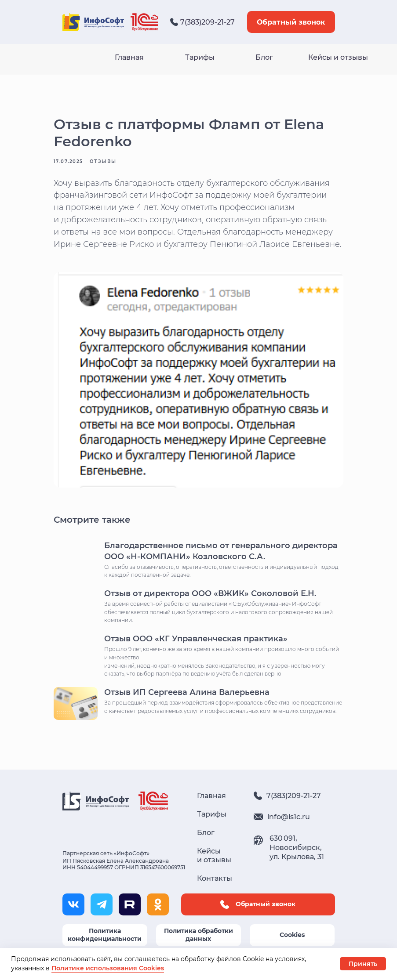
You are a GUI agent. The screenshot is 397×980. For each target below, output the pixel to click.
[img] (144, 22)
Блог (264, 57)
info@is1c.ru (289, 828)
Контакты (215, 890)
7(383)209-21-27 (208, 22)
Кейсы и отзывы (338, 57)
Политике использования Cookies (108, 968)
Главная (129, 57)
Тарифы (200, 57)
